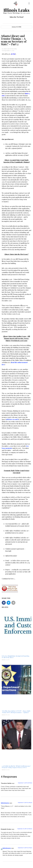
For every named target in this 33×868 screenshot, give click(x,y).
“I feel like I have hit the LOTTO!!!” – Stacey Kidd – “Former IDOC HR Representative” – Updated (16, 712)
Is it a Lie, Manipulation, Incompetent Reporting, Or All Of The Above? (16, 657)
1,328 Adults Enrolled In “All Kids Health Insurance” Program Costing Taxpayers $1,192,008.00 (16, 767)
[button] (29, 3)
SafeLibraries (5, 803)
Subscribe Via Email (17, 17)
